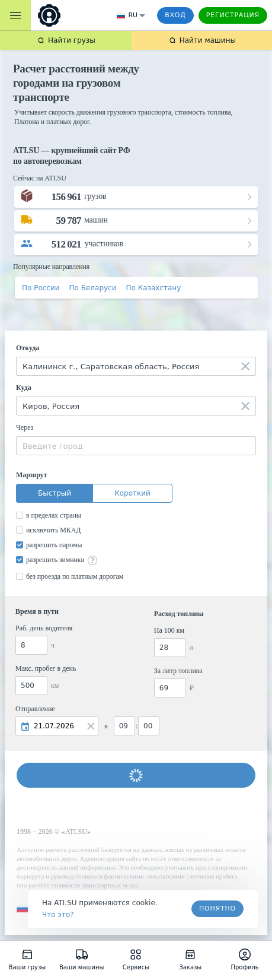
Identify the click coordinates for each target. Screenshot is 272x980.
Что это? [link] (58, 915)
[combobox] (136, 366)
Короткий (132, 493)
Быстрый (55, 493)
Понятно (217, 908)
